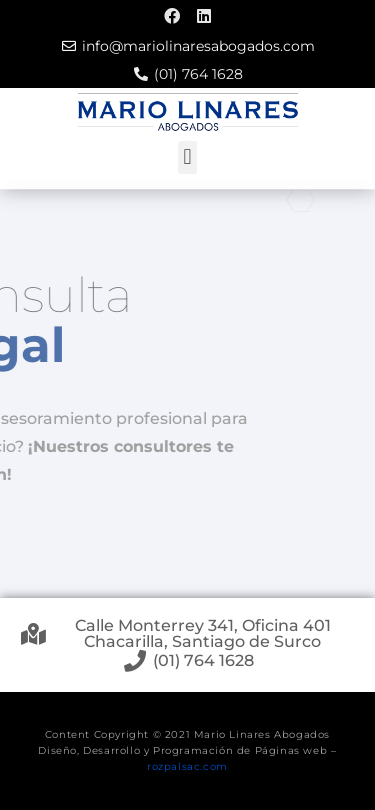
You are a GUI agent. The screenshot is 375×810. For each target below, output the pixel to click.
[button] (187, 157)
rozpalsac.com (187, 766)
